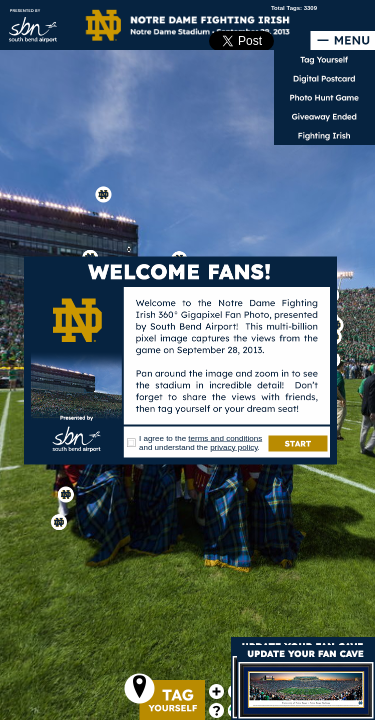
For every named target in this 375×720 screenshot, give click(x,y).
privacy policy (233, 447)
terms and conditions (225, 438)
